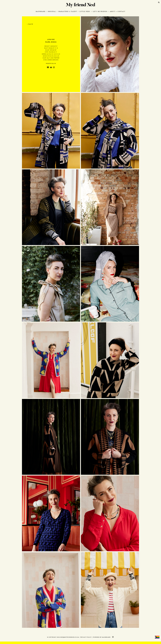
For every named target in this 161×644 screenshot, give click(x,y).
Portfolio (51, 64)
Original (52, 11)
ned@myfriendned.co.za (70, 637)
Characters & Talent (68, 11)
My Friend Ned (80, 5)
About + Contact (118, 11)
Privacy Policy (86, 637)
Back (30, 24)
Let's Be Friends (100, 11)
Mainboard (41, 11)
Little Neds (85, 11)
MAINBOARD (106, 637)
